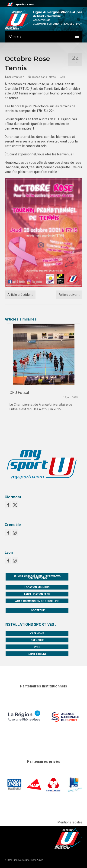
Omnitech (18, 77)
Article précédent (20, 295)
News (52, 77)
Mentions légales (70, 822)
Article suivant (69, 295)
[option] (43, 373)
